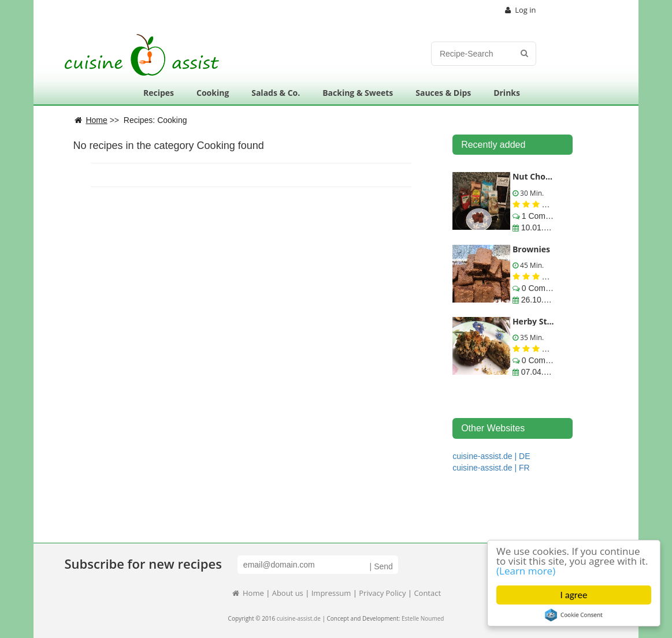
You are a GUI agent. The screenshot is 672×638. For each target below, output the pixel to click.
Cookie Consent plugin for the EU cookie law (574, 615)
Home (248, 593)
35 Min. (531, 337)
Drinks (507, 93)
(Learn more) (526, 571)
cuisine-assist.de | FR (491, 468)
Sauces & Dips (443, 93)
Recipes (159, 93)
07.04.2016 (540, 372)
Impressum (331, 593)
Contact (427, 593)
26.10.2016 (540, 300)
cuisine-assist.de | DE (491, 456)
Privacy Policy (382, 593)
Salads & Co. (276, 93)
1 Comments (543, 216)
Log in (520, 10)
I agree (574, 595)
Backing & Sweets (358, 93)
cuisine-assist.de (299, 618)
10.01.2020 (540, 227)
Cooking (213, 93)
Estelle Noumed (423, 618)
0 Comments (543, 288)
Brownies (531, 249)
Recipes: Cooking (155, 120)
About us (288, 593)
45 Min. (531, 265)
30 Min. (531, 193)
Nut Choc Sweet (544, 176)
